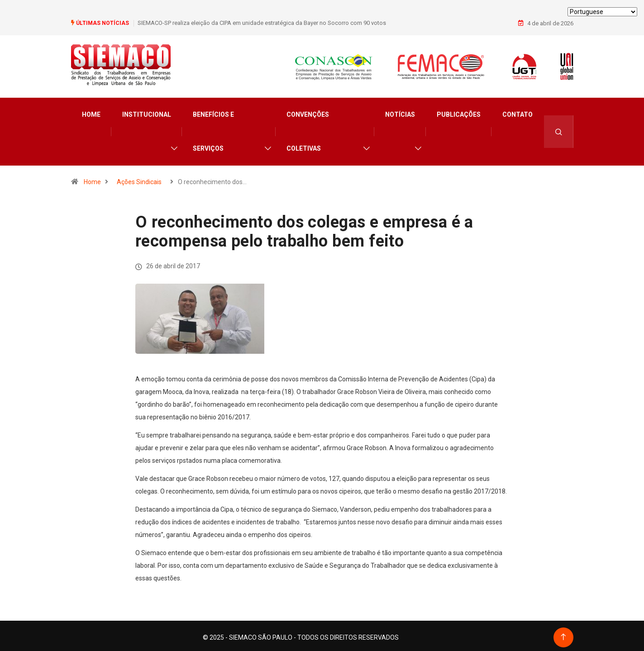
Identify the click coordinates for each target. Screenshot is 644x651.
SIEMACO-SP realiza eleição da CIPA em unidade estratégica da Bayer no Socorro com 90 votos (262, 22)
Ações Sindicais (139, 179)
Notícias (400, 111)
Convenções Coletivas (308, 128)
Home (91, 111)
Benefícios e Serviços (213, 128)
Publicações (459, 111)
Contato (518, 111)
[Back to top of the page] (563, 634)
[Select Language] (602, 12)
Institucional (147, 111)
